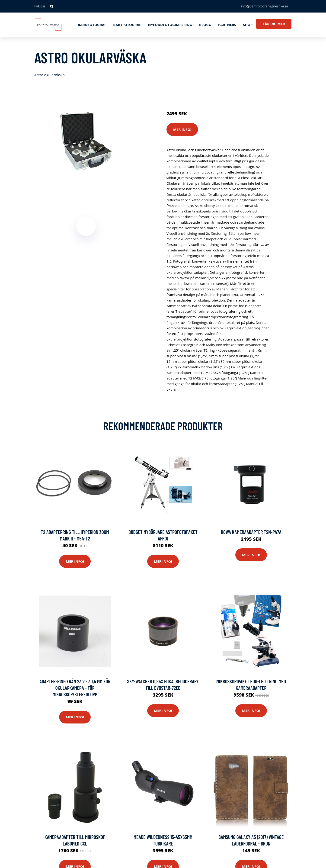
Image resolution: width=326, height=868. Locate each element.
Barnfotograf (92, 25)
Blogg (205, 25)
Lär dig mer (274, 24)
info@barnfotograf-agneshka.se (264, 6)
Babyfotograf (127, 25)
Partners (227, 25)
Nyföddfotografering (170, 25)
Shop (248, 25)
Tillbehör (221, 94)
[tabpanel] (86, 141)
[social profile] (52, 6)
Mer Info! (182, 129)
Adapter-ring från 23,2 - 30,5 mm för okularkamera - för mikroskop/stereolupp (75, 688)
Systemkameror (199, 94)
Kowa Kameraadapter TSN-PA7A (251, 532)
